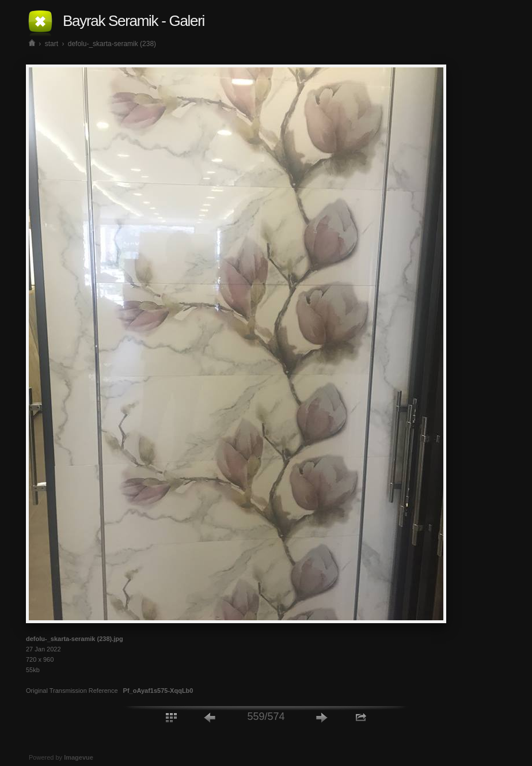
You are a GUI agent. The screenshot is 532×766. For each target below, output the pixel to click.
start (52, 44)
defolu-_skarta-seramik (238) (112, 44)
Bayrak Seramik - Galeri (134, 21)
